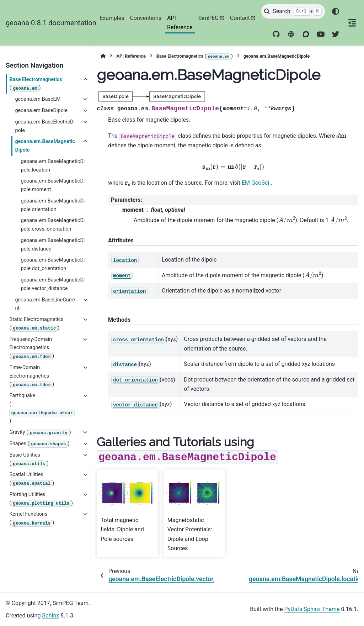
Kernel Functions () (32, 519)
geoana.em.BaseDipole (41, 111)
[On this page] (352, 23)
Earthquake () (42, 408)
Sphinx (50, 616)
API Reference (180, 23)
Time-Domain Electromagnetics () (32, 376)
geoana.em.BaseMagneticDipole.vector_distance (53, 284)
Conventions (146, 18)
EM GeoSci (255, 183)
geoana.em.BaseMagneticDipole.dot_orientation (53, 264)
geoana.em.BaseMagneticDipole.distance (53, 245)
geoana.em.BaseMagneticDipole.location (53, 166)
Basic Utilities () (29, 460)
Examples (112, 18)
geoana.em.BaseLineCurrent (45, 304)
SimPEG (209, 18)
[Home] (103, 56)
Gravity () (40, 433)
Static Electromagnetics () (36, 324)
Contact (240, 18)
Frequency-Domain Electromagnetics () (32, 348)
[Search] (293, 11)
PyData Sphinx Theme (312, 609)
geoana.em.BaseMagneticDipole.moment (53, 185)
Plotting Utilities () (41, 499)
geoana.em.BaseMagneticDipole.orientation (53, 205)
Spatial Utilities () (32, 479)
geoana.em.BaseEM (38, 99)
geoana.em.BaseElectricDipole (45, 126)
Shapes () (39, 444)
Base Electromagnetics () (36, 84)
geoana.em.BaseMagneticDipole (45, 146)
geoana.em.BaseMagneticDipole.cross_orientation (53, 225)
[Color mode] (336, 11)
